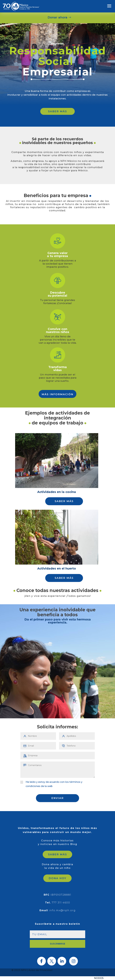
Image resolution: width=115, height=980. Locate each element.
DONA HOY (57, 878)
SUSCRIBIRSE (57, 944)
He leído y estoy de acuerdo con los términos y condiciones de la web (51, 784)
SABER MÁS (57, 111)
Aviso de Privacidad (40, 970)
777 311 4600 (61, 903)
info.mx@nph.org (62, 910)
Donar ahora (57, 17)
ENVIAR (57, 798)
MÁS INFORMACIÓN (57, 394)
